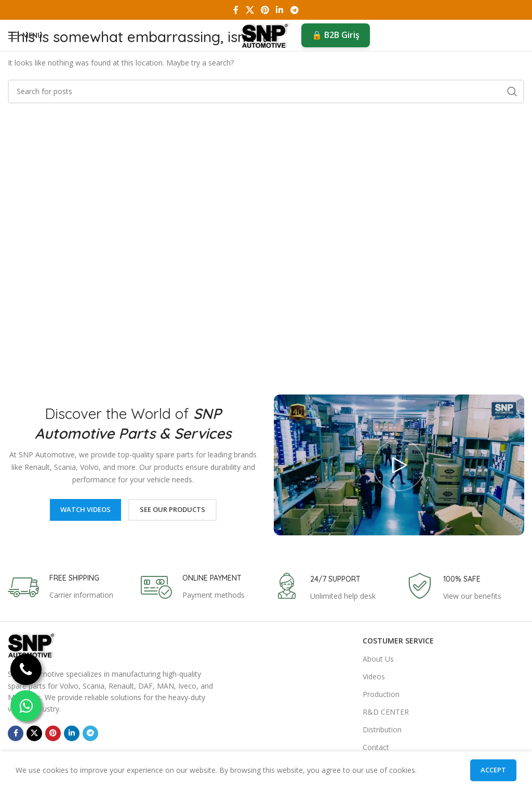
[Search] (266, 91)
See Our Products (172, 509)
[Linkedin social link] (280, 10)
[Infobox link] (61, 587)
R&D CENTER (386, 712)
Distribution (382, 729)
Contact (376, 747)
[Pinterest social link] (265, 10)
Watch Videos (85, 509)
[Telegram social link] (294, 10)
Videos (374, 676)
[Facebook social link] (236, 10)
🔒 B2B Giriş (336, 35)
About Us (378, 659)
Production (381, 694)
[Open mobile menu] (25, 35)
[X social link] (250, 10)
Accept (493, 770)
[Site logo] (266, 35)
